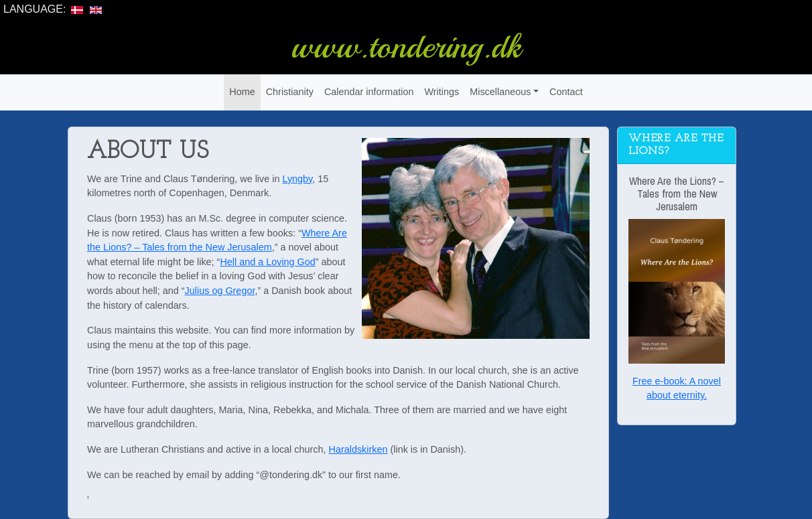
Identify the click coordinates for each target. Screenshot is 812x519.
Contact (566, 92)
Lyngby (297, 179)
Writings (442, 92)
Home (242, 92)
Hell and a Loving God (267, 262)
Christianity (290, 92)
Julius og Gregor (220, 291)
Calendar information (369, 92)
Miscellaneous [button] (500, 92)
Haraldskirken (358, 449)
